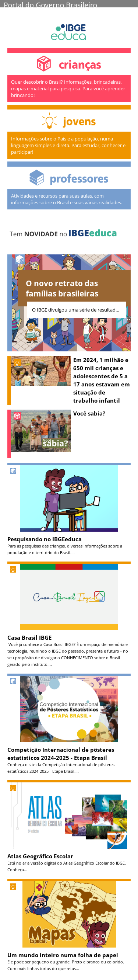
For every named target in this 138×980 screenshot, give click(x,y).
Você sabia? (89, 413)
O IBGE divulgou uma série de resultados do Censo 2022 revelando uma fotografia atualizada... (79, 310)
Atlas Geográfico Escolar (40, 856)
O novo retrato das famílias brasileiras (62, 288)
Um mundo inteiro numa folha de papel (63, 955)
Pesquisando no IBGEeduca (45, 539)
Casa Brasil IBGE (29, 637)
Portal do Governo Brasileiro (50, 5)
